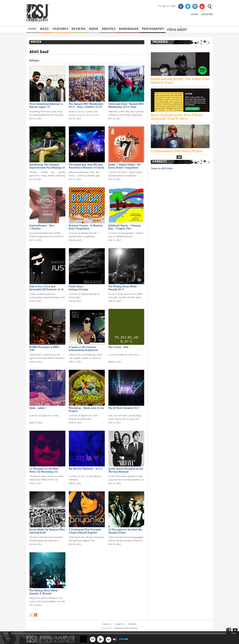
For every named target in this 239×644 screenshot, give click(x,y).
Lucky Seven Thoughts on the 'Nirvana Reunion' (126, 470)
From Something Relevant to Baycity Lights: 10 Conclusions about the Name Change (46, 108)
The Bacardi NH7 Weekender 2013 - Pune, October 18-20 (86, 105)
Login (194, 14)
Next (179, 157)
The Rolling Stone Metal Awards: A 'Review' (43, 592)
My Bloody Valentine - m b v (86, 469)
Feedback (132, 624)
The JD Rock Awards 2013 (124, 408)
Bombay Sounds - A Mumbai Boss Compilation (86, 227)
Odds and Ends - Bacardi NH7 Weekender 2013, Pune (126, 105)
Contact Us (119, 624)
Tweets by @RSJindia (162, 168)
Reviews (79, 29)
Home (32, 29)
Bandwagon (129, 29)
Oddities (109, 29)
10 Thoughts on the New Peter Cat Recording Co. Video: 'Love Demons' (44, 472)
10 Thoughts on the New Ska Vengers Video (125, 531)
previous (93, 639)
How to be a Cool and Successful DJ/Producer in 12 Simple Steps (46, 289)
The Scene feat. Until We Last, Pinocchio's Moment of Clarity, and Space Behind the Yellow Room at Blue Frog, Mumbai (87, 169)
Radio (94, 29)
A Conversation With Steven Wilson (176, 151)
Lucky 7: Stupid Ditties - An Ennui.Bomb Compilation (124, 166)
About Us (107, 624)
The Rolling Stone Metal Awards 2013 (122, 288)
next (108, 639)
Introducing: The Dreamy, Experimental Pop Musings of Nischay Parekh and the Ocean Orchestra (47, 169)
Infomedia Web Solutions (126, 628)
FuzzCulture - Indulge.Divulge (79, 288)
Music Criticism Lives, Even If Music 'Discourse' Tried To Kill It (177, 117)
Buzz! (45, 29)
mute (115, 639)
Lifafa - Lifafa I (37, 408)
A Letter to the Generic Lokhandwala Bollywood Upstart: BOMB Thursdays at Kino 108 (85, 352)
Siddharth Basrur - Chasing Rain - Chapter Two (124, 227)
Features (60, 29)
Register (207, 14)
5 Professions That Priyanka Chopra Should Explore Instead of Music (85, 532)
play (100, 639)
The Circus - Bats (118, 347)
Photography (153, 29)
